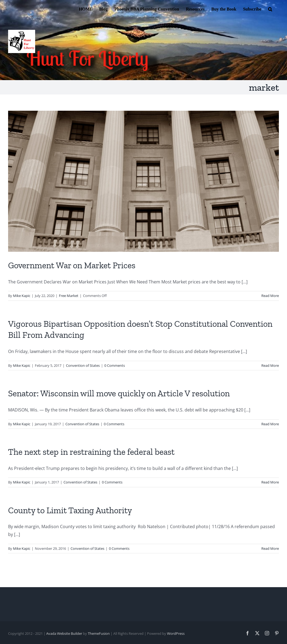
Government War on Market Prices (72, 265)
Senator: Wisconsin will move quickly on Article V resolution (119, 393)
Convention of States (83, 365)
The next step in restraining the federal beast (91, 452)
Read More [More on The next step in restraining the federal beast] (270, 482)
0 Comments (115, 365)
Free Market (69, 296)
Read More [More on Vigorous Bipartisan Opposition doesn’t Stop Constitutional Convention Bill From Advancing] (270, 365)
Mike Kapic (22, 296)
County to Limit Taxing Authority (70, 510)
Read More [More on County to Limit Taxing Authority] (270, 548)
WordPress (176, 633)
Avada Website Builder (64, 633)
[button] (270, 9)
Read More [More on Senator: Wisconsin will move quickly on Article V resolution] (270, 424)
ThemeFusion (99, 633)
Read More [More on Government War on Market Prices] (270, 296)
